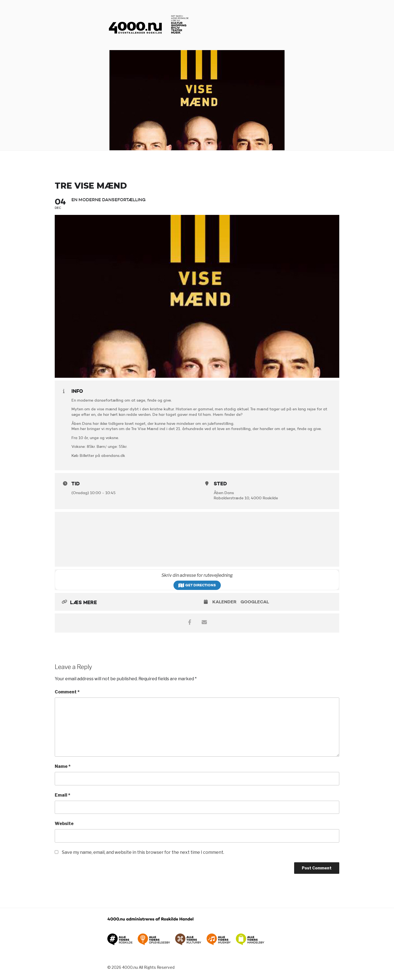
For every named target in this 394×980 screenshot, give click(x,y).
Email (63, 795)
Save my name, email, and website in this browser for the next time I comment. (143, 852)
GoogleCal (255, 602)
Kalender (224, 602)
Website (64, 824)
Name (63, 766)
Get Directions (197, 585)
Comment (67, 692)
